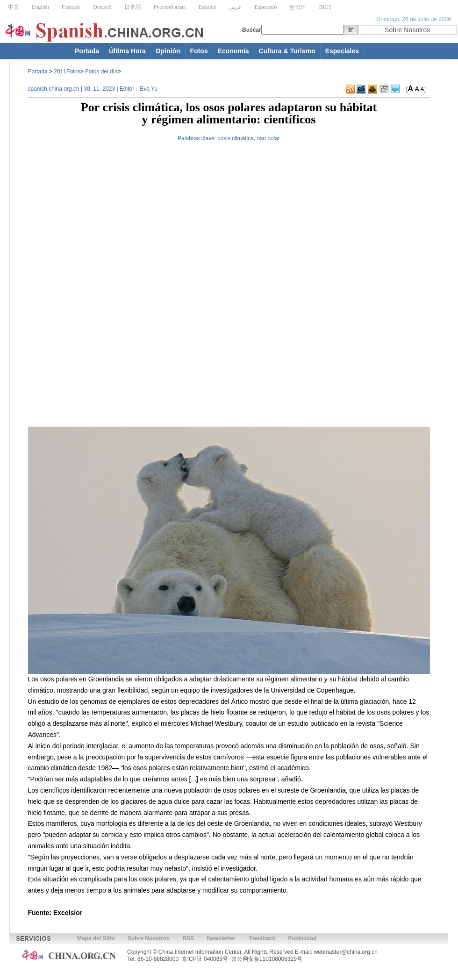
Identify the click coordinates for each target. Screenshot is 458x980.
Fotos (199, 51)
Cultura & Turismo (287, 51)
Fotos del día (101, 72)
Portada (87, 51)
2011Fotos (67, 72)
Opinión (168, 51)
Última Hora (127, 51)
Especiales (342, 51)
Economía (233, 51)
